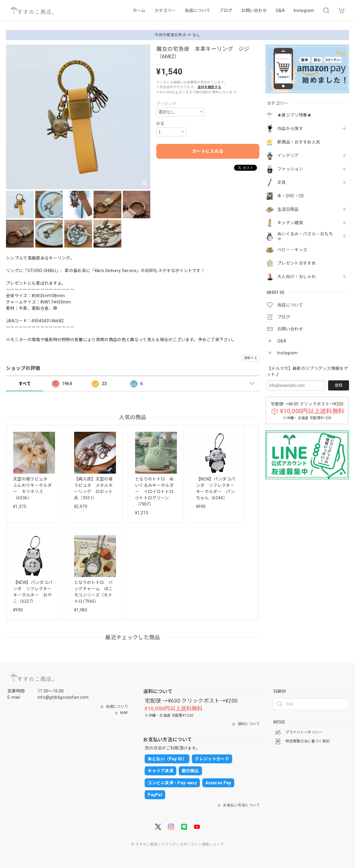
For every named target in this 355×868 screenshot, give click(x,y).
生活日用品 (288, 209)
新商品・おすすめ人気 (299, 142)
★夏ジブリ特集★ (294, 115)
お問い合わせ (254, 10)
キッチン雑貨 (290, 223)
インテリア (288, 155)
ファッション (290, 169)
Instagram (304, 10)
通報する (251, 358)
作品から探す (290, 129)
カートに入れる (208, 151)
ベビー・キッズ (292, 250)
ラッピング (166, 104)
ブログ (226, 10)
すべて (25, 384)
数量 (160, 124)
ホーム (139, 10)
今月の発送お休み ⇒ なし (177, 35)
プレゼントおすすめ (297, 263)
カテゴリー (165, 10)
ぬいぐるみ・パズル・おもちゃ (305, 236)
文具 (282, 182)
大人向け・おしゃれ (297, 277)
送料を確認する (209, 87)
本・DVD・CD (291, 196)
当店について (198, 10)
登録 (339, 385)
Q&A (280, 10)
